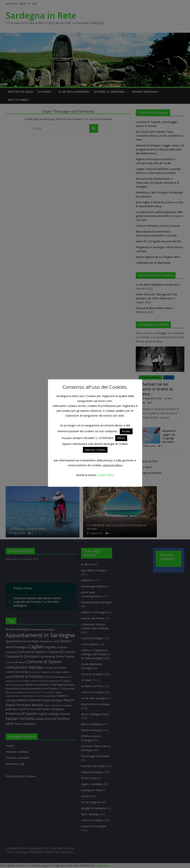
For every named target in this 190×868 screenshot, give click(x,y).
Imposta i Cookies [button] (95, 450)
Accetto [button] (126, 431)
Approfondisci (113, 465)
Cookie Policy (105, 475)
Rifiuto (121, 438)
